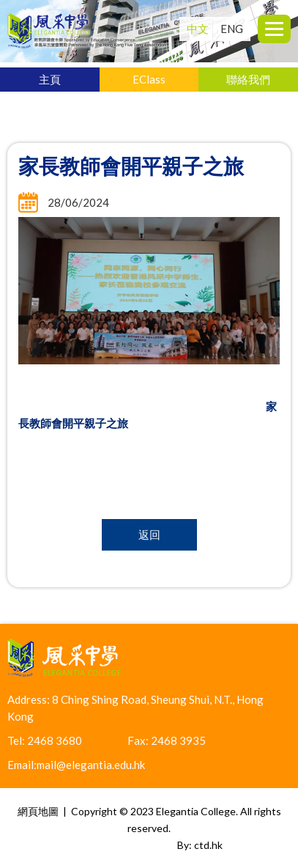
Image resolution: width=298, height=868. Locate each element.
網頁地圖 (38, 811)
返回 (149, 534)
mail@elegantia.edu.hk (91, 765)
